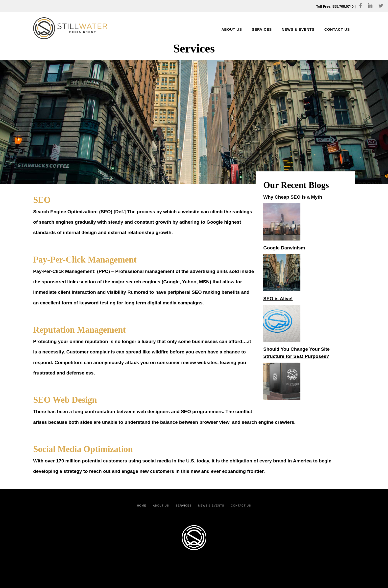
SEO (42, 200)
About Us (161, 506)
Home (142, 506)
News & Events (211, 506)
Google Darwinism (284, 248)
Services (184, 506)
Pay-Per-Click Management (85, 260)
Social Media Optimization (83, 449)
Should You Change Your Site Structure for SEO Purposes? (296, 353)
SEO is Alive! (278, 299)
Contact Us (241, 506)
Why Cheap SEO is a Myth (293, 197)
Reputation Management (79, 330)
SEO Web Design (65, 400)
